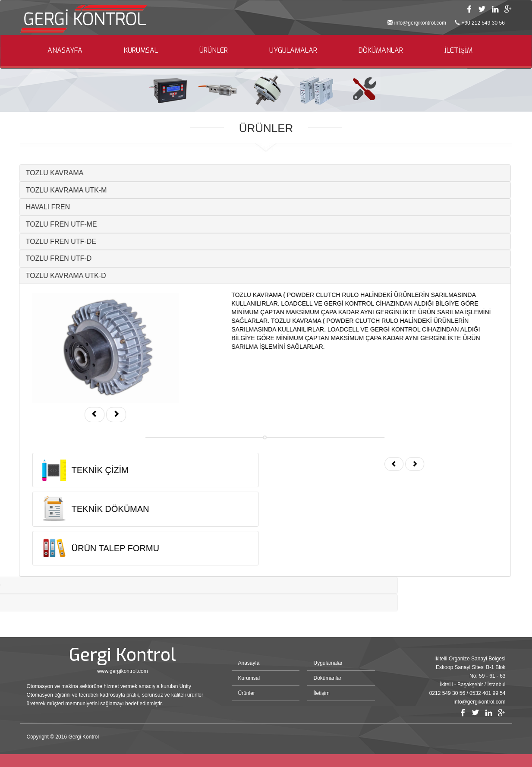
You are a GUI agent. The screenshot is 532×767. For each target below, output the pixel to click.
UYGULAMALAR (293, 50)
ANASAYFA (65, 50)
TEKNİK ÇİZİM (85, 470)
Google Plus (508, 9)
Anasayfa (249, 663)
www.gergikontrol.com (122, 671)
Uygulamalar (328, 663)
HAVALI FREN (33, 207)
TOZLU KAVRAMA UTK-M (51, 190)
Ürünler (247, 693)
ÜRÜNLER (214, 50)
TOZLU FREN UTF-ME (46, 224)
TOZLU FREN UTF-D (43, 258)
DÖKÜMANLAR (381, 50)
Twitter (482, 9)
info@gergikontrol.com (420, 23)
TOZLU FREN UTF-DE (46, 241)
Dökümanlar (328, 678)
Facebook (469, 9)
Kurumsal (249, 678)
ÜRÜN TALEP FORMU (100, 548)
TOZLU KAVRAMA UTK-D (50, 276)
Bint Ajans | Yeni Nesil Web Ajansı (491, 739)
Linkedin (495, 9)
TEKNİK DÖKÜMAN (95, 509)
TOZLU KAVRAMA (39, 173)
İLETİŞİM (459, 50)
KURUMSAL (141, 50)
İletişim (322, 693)
